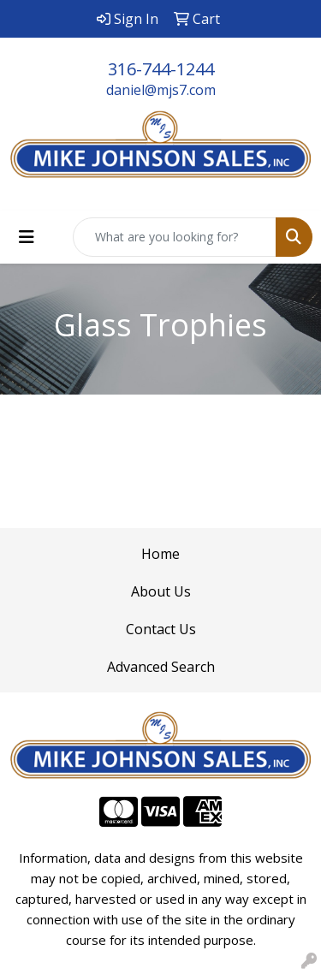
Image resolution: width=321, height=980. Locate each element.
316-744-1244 (161, 69)
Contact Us (161, 629)
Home (160, 554)
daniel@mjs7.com (161, 90)
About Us (161, 591)
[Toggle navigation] (27, 237)
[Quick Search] (175, 237)
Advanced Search (161, 667)
